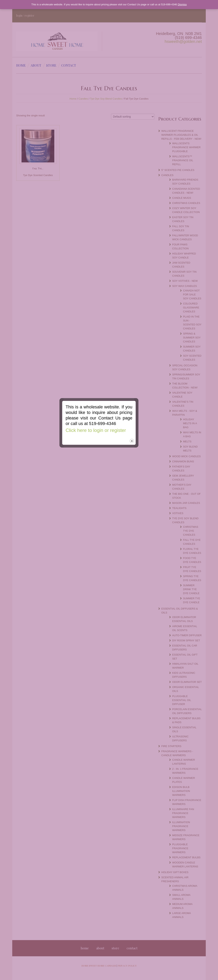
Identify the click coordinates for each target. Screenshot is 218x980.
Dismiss (182, 4)
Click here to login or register (106, 496)
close (142, 507)
